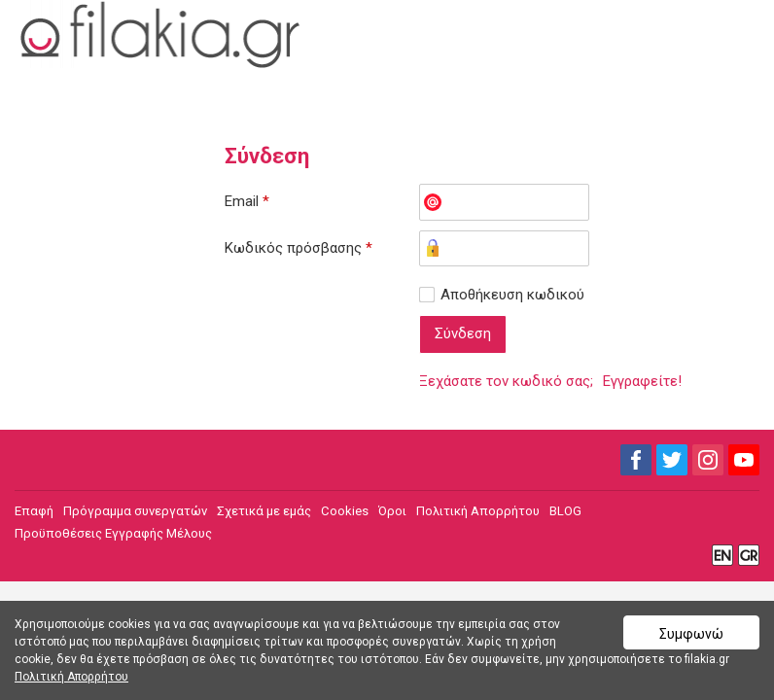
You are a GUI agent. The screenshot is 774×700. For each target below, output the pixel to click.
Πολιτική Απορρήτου (478, 511)
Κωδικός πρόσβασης (299, 248)
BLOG (565, 511)
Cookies (345, 511)
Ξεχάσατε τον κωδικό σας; (506, 381)
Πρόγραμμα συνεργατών (135, 511)
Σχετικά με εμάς (264, 511)
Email (247, 201)
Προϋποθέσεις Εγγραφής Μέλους (113, 533)
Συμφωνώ (691, 634)
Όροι (392, 511)
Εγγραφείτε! (642, 381)
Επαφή (34, 511)
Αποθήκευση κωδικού (512, 295)
